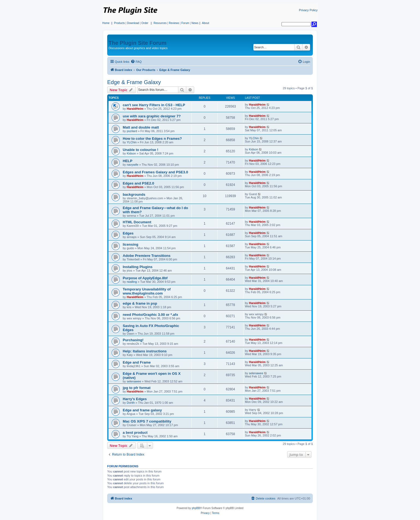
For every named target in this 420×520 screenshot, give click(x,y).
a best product (135, 433)
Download (133, 23)
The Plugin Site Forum (137, 43)
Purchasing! (133, 340)
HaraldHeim (135, 109)
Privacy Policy (308, 10)
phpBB (196, 508)
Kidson (131, 153)
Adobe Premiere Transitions (147, 256)
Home (106, 23)
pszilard (132, 131)
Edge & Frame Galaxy (134, 82)
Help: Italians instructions (145, 351)
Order (145, 23)
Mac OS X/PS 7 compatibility (147, 421)
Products (119, 23)
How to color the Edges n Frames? (152, 139)
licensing (130, 244)
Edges (128, 233)
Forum (185, 23)
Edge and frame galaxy (142, 410)
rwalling (132, 282)
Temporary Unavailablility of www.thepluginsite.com (147, 291)
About (206, 23)
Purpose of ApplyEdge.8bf (145, 278)
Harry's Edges (135, 399)
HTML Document (137, 222)
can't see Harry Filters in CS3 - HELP (154, 105)
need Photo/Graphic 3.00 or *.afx (150, 315)
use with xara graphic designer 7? (152, 116)
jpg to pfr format (137, 388)
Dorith (131, 403)
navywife (133, 165)
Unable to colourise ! (140, 150)
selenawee (134, 381)
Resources (160, 23)
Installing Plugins (138, 267)
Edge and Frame (137, 362)
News (195, 23)
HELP (127, 161)
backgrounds (134, 194)
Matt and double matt (141, 127)
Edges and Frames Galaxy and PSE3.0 (155, 172)
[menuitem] (136, 62)
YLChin (132, 142)
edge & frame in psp (140, 303)
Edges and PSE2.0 (138, 183)
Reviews (174, 23)
